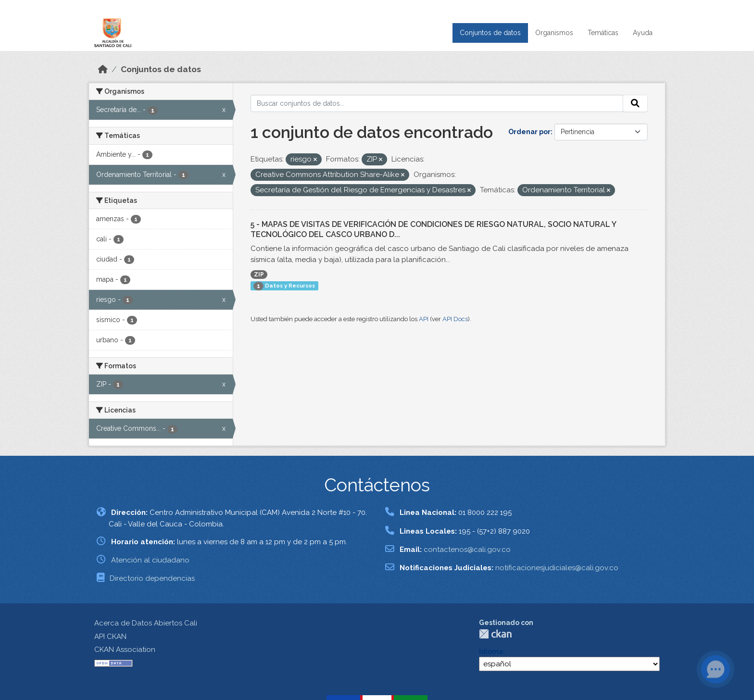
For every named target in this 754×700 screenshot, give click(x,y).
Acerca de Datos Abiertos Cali (146, 623)
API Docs (455, 319)
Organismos (554, 33)
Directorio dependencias (152, 578)
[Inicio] (103, 69)
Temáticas (603, 33)
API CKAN (110, 637)
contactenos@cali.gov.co (467, 550)
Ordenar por (529, 132)
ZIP (259, 275)
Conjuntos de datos (490, 33)
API (424, 319)
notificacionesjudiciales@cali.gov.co (557, 568)
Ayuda (643, 33)
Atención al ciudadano (150, 560)
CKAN (495, 634)
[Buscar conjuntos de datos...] (437, 103)
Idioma (491, 651)
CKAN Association (125, 650)
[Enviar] (635, 103)
